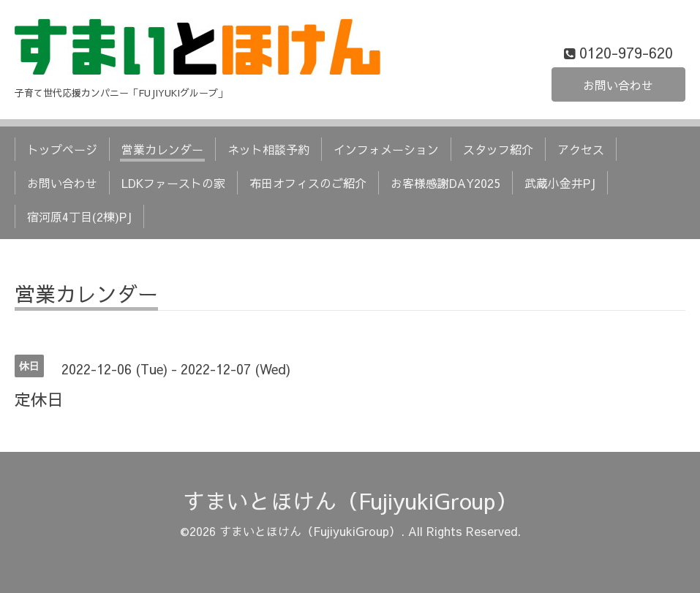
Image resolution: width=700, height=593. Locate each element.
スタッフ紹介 (498, 149)
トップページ (62, 149)
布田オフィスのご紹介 (308, 183)
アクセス (581, 149)
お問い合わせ (618, 85)
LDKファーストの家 (173, 183)
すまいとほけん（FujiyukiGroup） (350, 501)
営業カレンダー (162, 149)
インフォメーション (386, 149)
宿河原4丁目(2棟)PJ (79, 216)
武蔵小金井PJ (560, 183)
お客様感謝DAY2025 (445, 183)
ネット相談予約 (268, 149)
